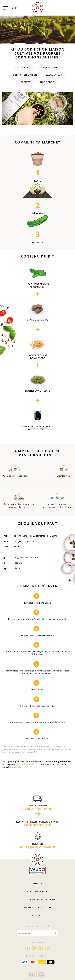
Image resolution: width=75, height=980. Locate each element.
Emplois (38, 883)
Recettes (26, 82)
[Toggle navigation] (5, 8)
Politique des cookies (37, 907)
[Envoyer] (55, 933)
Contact (37, 915)
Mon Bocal (25, 67)
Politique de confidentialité (37, 899)
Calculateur (54, 75)
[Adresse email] (34, 933)
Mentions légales (37, 891)
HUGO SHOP (47, 82)
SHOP (14, 8)
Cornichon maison (25, 75)
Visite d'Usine (49, 67)
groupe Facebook (25, 764)
